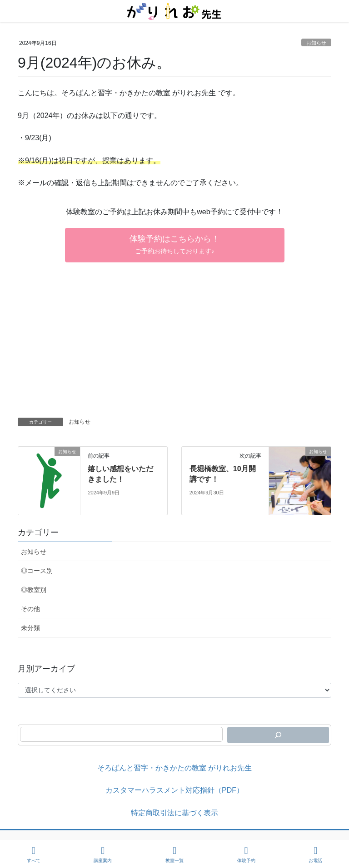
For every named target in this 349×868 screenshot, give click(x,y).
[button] (175, 245)
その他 (30, 609)
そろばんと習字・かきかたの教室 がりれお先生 (174, 768)
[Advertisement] (174, 350)
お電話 (315, 854)
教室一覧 (174, 854)
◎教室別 (34, 590)
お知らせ (316, 43)
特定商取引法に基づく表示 (174, 813)
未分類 (30, 628)
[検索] (278, 735)
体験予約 (246, 854)
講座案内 (103, 854)
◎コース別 (37, 571)
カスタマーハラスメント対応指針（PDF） (174, 790)
